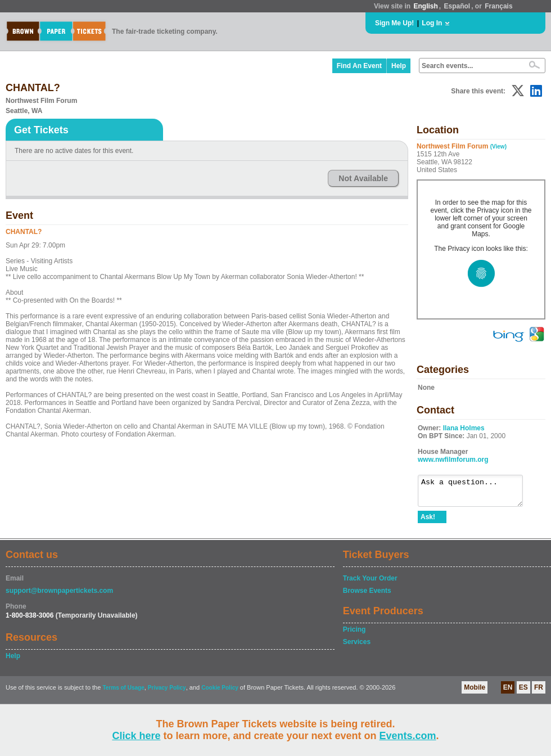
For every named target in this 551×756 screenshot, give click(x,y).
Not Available (363, 178)
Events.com (408, 736)
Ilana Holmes (464, 428)
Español (457, 6)
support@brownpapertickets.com (59, 596)
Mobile (475, 692)
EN (508, 692)
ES (523, 692)
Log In (432, 23)
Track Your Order (370, 583)
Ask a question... (476, 493)
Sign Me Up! (394, 23)
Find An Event (359, 66)
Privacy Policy (167, 693)
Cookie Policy (220, 693)
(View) (498, 147)
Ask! (428, 522)
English (425, 6)
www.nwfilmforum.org (453, 460)
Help (399, 66)
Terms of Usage (123, 693)
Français (498, 6)
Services (357, 647)
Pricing (354, 634)
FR (539, 692)
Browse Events (367, 596)
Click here (136, 736)
